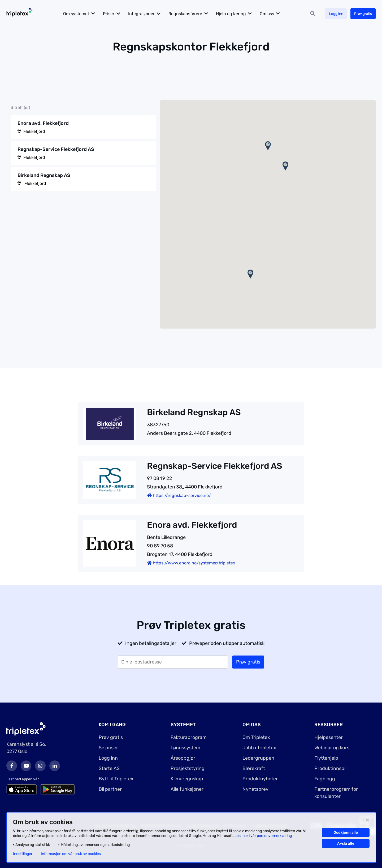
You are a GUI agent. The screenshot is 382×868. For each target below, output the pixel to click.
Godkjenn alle (346, 833)
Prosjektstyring (188, 768)
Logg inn (335, 14)
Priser (112, 14)
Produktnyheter (260, 779)
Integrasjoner (144, 14)
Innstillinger (23, 854)
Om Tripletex (256, 737)
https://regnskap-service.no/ (179, 495)
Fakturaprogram (189, 737)
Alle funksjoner (187, 789)
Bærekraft (254, 768)
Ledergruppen (258, 758)
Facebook (12, 766)
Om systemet (79, 14)
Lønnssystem (185, 748)
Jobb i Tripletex (259, 748)
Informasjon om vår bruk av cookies (71, 854)
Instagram (40, 766)
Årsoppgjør (183, 758)
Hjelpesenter (329, 737)
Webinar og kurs (332, 748)
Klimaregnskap (187, 779)
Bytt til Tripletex (116, 779)
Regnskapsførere (188, 14)
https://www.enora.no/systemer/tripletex (191, 563)
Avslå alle (346, 843)
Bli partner (110, 789)
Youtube (26, 766)
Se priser (108, 748)
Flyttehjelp (326, 758)
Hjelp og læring (234, 14)
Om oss (270, 14)
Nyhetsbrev (255, 789)
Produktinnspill (331, 768)
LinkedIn (55, 766)
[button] (268, 146)
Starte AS (109, 768)
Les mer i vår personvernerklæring (263, 836)
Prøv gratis (363, 14)
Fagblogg (325, 779)
